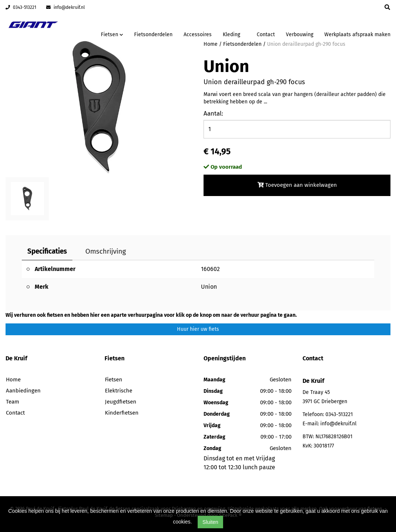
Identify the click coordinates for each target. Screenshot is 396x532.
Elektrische (119, 391)
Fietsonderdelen (153, 35)
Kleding (231, 35)
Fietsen (114, 380)
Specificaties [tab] (47, 251)
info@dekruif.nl (66, 7)
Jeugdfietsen (121, 402)
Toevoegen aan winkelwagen (297, 185)
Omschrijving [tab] (106, 251)
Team (13, 402)
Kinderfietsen (122, 413)
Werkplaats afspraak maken (357, 35)
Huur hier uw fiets (198, 329)
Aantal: (213, 114)
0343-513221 (21, 7)
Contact (266, 35)
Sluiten (210, 522)
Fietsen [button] (112, 35)
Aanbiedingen (23, 391)
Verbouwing (300, 35)
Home (13, 380)
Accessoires (198, 35)
